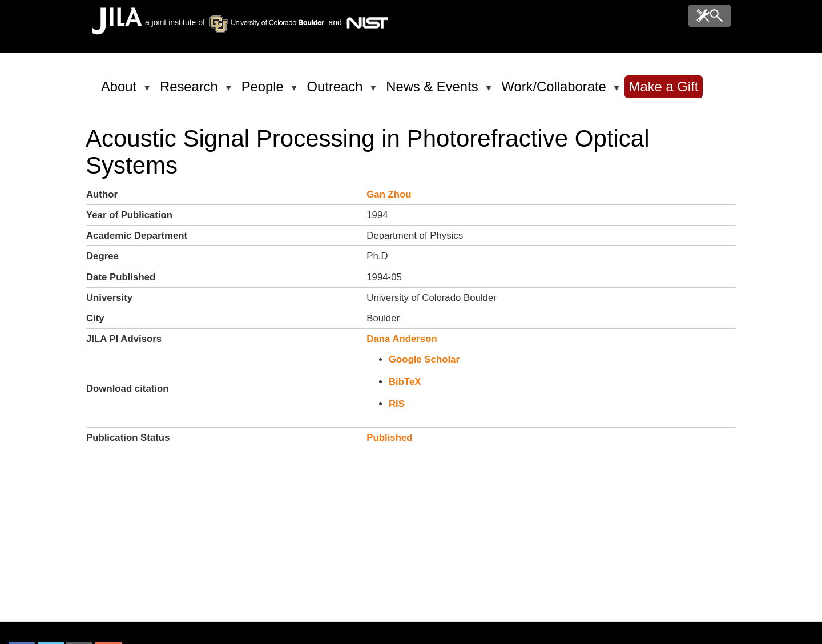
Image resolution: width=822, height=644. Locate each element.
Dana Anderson (402, 339)
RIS (397, 404)
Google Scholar (424, 359)
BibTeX (405, 382)
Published (389, 438)
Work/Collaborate (555, 91)
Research (191, 91)
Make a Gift (664, 86)
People (265, 91)
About (121, 91)
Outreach (337, 91)
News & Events (434, 91)
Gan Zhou (389, 194)
